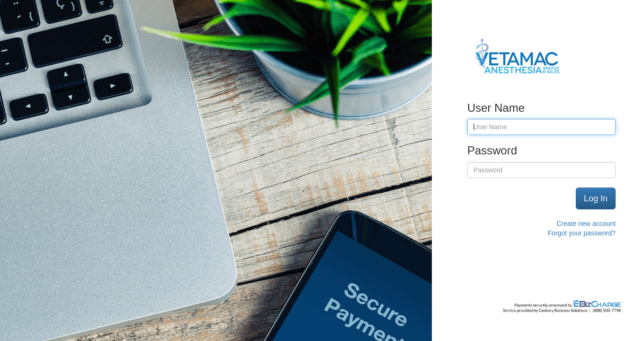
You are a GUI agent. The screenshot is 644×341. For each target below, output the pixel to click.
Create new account (586, 224)
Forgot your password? (582, 233)
